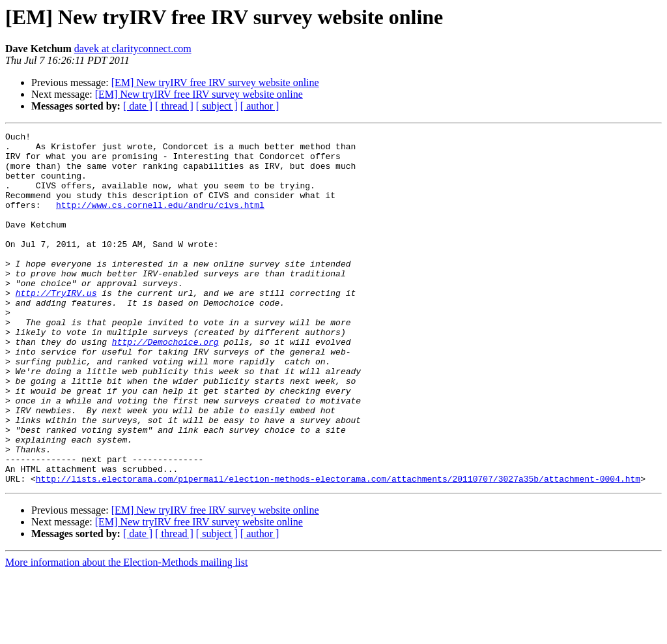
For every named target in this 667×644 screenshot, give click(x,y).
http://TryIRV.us (56, 326)
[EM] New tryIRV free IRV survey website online (215, 82)
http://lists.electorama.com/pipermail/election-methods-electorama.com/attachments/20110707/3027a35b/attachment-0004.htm (338, 549)
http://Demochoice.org (165, 385)
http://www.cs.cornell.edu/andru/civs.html (160, 220)
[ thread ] (174, 106)
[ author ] (260, 106)
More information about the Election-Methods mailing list (126, 633)
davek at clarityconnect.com (133, 49)
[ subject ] (217, 106)
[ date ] (138, 106)
